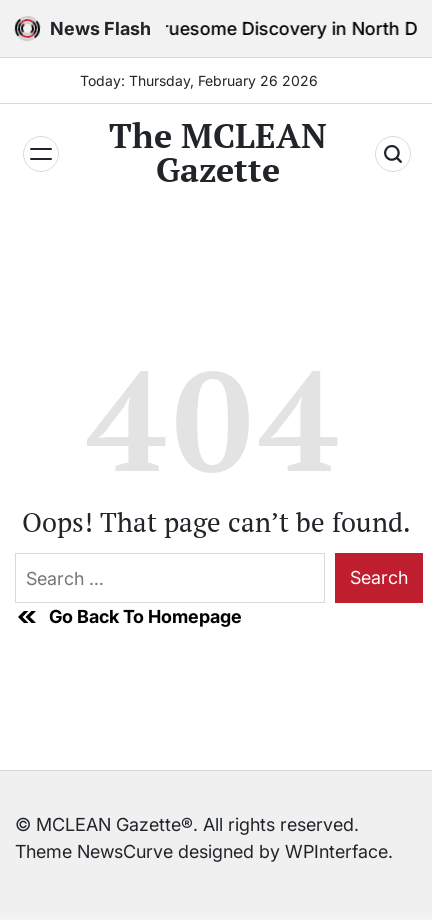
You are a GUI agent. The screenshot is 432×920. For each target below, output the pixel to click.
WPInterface (336, 851)
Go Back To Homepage (128, 617)
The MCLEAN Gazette (218, 153)
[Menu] (41, 154)
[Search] (393, 154)
